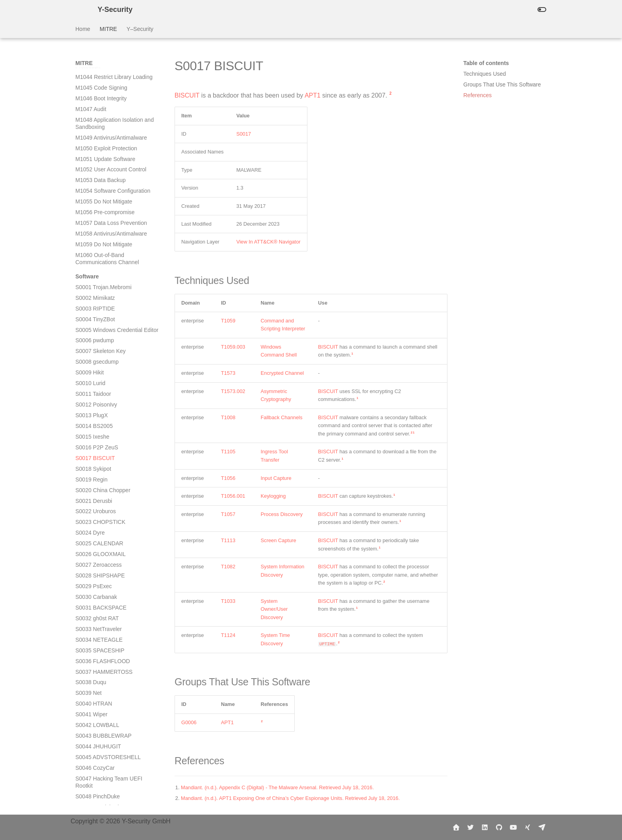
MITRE (108, 29)
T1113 (228, 540)
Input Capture (276, 478)
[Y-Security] (80, 10)
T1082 (228, 567)
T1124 (228, 635)
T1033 (228, 601)
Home (83, 29)
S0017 (244, 134)
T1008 (228, 417)
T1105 (228, 452)
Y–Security (140, 29)
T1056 (228, 478)
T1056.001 (233, 496)
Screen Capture (278, 540)
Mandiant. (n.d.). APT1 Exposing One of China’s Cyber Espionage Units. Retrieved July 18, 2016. (290, 798)
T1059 (228, 321)
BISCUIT (187, 95)
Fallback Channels (281, 417)
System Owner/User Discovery (274, 609)
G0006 (189, 722)
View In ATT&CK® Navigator (269, 242)
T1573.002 (233, 391)
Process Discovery (282, 514)
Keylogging (273, 496)
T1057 (228, 514)
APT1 (313, 95)
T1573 (228, 373)
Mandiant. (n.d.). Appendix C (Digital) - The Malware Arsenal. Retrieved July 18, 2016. (277, 787)
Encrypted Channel (282, 373)
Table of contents (486, 63)
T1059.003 (233, 347)
